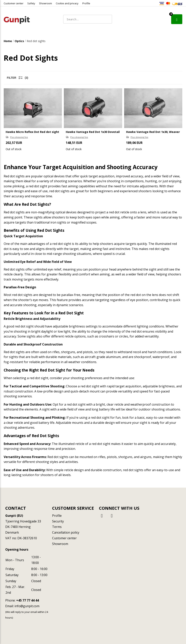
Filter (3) (17, 78)
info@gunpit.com (27, 606)
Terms (57, 527)
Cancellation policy (66, 532)
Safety (31, 3)
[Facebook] (102, 515)
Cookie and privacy (67, 3)
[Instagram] (112, 515)
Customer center (14, 3)
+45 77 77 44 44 (28, 600)
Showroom (45, 3)
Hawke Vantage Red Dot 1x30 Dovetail (93, 132)
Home (8, 41)
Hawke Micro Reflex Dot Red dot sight (32, 132)
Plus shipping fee (19, 137)
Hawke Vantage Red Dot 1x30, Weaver (153, 132)
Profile (86, 3)
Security (58, 521)
